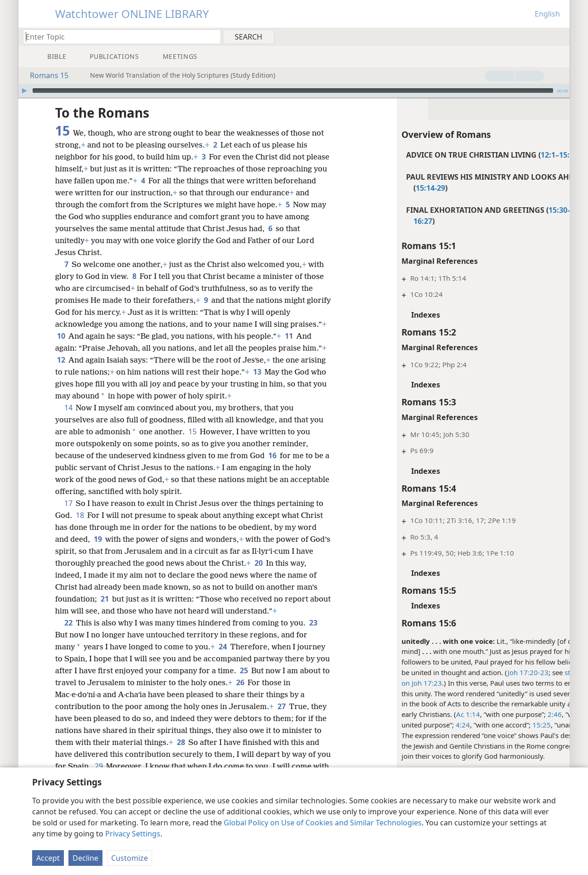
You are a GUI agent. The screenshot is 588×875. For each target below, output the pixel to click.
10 (99, 336)
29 (175, 766)
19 (98, 539)
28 (222, 742)
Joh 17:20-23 (494, 672)
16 (272, 455)
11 (61, 348)
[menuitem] (559, 36)
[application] (294, 91)
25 (259, 670)
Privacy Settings (133, 834)
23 (313, 623)
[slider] (293, 91)
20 (277, 563)
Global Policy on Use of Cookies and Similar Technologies (323, 823)
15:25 (508, 725)
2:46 (521, 714)
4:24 (429, 725)
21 (105, 599)
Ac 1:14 (434, 714)
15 (192, 432)
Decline (85, 858)
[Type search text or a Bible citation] (118, 37)
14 (68, 408)
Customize (130, 858)
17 (68, 503)
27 (281, 706)
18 (80, 515)
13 (312, 372)
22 (68, 623)
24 (223, 647)
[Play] (24, 91)
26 (272, 682)
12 (111, 360)
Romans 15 (45, 75)
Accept (48, 858)
